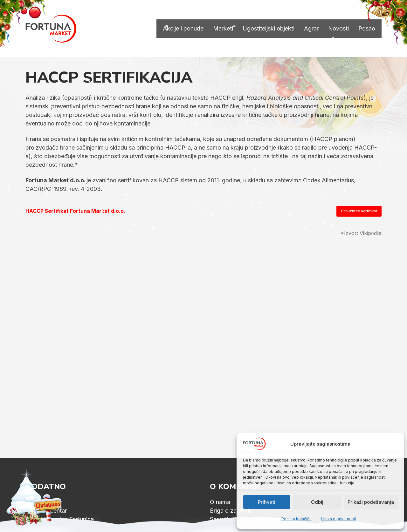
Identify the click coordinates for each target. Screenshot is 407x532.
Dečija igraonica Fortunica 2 (62, 528)
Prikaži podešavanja (371, 502)
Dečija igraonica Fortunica (60, 519)
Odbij (317, 502)
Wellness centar (46, 511)
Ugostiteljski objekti (269, 29)
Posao (367, 29)
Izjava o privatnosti (339, 519)
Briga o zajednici (232, 511)
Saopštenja (225, 519)
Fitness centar (44, 502)
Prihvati (267, 502)
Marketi (223, 29)
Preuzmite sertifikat (359, 211)
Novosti (338, 29)
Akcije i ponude (183, 29)
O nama (220, 502)
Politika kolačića (297, 519)
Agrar (311, 29)
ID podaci (223, 528)
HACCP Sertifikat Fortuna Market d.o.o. (75, 211)
